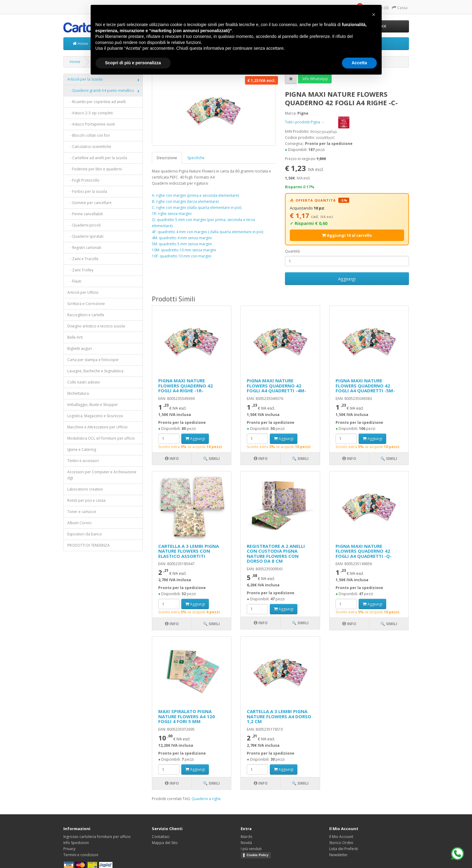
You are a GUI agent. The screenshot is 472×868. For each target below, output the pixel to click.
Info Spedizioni (76, 843)
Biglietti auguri (80, 349)
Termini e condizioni (81, 855)
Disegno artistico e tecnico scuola (96, 326)
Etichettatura (78, 393)
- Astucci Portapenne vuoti (91, 124)
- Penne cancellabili (85, 214)
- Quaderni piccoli (84, 225)
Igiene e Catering (82, 449)
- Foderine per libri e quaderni (95, 169)
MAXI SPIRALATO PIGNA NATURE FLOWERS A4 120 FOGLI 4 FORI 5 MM (187, 716)
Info (172, 459)
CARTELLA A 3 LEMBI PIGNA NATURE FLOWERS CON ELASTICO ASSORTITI (189, 551)
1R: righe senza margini (172, 214)
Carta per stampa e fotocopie (93, 360)
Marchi (246, 837)
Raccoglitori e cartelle (86, 315)
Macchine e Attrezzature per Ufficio (97, 427)
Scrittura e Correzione (86, 304)
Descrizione (167, 158)
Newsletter (338, 855)
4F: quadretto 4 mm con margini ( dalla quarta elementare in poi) (208, 232)
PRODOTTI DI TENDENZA (89, 545)
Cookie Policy (258, 855)
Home (80, 44)
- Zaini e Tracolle (83, 259)
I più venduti (251, 849)
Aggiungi (347, 279)
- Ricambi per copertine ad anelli (97, 102)
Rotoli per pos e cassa (86, 500)
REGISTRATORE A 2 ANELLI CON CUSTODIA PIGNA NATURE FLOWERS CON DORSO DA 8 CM (276, 554)
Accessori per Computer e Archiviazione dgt (102, 475)
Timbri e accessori (83, 461)
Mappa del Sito (165, 843)
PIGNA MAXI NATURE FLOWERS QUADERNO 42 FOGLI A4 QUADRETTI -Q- (364, 551)
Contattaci (161, 837)
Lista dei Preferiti (344, 849)
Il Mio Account (341, 837)
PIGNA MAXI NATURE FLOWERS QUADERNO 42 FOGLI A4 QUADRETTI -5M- (365, 385)
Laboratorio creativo (85, 489)
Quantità (292, 251)
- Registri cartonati (84, 248)
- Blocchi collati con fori (89, 135)
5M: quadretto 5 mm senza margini (182, 244)
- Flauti (74, 281)
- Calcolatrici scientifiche (89, 147)
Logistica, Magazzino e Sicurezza (95, 416)
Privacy (69, 849)
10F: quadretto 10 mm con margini (182, 256)
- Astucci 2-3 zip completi (90, 113)
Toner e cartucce (82, 512)
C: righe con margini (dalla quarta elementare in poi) (197, 208)
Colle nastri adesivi (84, 382)
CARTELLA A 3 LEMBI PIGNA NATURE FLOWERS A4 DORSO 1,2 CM (279, 716)
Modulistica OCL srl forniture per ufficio (101, 438)
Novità (246, 843)
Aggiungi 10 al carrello (347, 235)
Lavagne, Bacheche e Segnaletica (95, 371)
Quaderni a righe (206, 799)
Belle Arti (75, 337)
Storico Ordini (341, 843)
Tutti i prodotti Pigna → (323, 122)
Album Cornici (79, 523)
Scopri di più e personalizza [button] (133, 63)
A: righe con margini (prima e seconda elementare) (195, 195)
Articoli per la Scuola (85, 79)
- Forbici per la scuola (87, 191)
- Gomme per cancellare (89, 203)
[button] (374, 15)
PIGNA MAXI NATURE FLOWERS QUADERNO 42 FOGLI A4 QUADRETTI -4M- (276, 385)
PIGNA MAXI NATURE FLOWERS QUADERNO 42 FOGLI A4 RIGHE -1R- (186, 385)
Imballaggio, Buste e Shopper (93, 405)
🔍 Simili (211, 459)
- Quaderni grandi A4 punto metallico (101, 90)
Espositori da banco (85, 534)
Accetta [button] (359, 63)
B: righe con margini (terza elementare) (185, 201)
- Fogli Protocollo (83, 180)
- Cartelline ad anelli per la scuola (97, 158)
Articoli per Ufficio (83, 292)
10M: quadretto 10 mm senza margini (184, 250)
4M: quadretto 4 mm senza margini (182, 238)
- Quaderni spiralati (85, 236)
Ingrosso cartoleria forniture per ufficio (97, 837)
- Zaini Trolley (80, 270)
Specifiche (196, 158)
